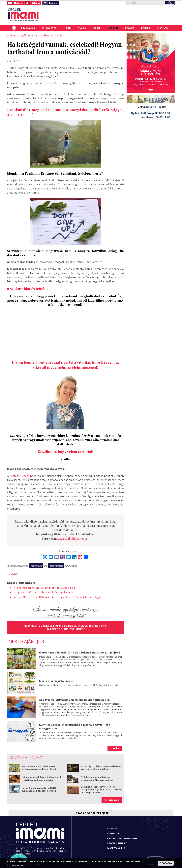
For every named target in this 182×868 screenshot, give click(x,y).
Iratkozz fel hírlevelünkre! (65, 629)
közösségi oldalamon (71, 538)
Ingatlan (163, 28)
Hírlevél (18, 3)
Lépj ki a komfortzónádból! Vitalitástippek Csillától (45, 592)
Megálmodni (26, 35)
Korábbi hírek (112, 800)
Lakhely (53, 3)
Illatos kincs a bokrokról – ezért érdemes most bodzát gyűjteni (80, 652)
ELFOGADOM (166, 863)
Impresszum (114, 833)
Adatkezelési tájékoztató (122, 838)
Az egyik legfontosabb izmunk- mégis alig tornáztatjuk (74, 700)
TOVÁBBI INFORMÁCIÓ (16, 866)
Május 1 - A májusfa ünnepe (57, 681)
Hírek (68, 28)
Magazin (113, 28)
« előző (13, 574)
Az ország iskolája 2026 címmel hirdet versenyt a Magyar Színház (101, 768)
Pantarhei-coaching (21, 476)
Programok (28, 28)
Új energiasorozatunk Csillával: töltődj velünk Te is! (45, 588)
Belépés (36, 3)
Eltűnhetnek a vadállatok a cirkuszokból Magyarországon (97, 778)
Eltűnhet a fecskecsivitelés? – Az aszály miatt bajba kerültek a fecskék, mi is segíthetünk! (101, 789)
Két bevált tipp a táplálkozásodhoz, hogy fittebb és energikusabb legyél (58, 597)
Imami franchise (116, 848)
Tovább (115, 748)
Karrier (145, 28)
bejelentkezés (56, 566)
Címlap (14, 28)
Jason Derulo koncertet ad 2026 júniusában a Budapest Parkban (39, 789)
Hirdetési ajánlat (117, 843)
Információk (50, 28)
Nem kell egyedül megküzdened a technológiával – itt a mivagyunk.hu (75, 726)
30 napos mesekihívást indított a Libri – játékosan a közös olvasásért (43, 778)
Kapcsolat (113, 829)
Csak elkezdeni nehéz (49, 35)
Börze (97, 28)
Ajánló (82, 28)
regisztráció (36, 566)
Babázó (130, 28)
